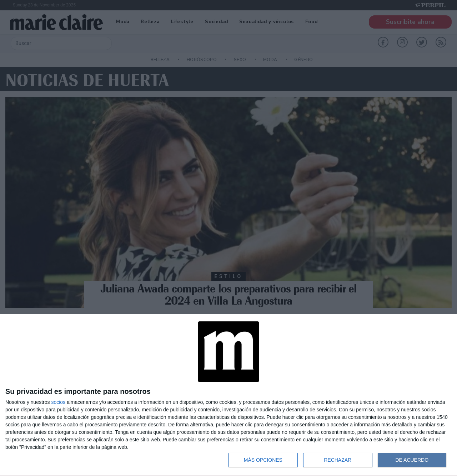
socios (58, 402)
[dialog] (228, 395)
